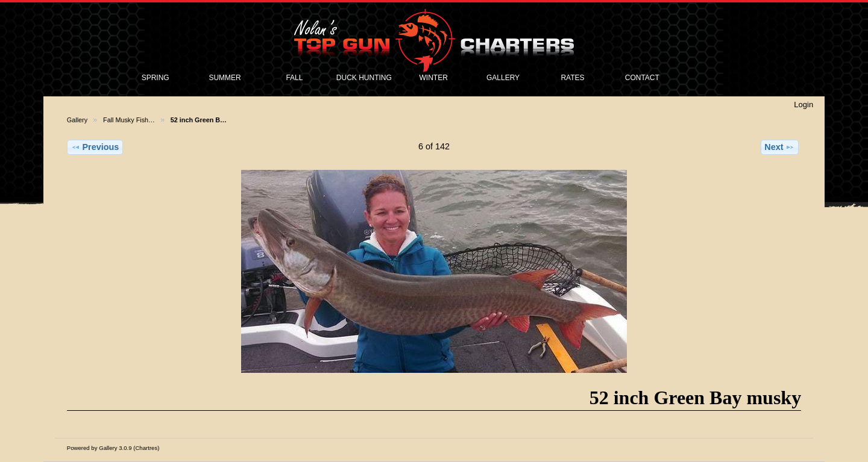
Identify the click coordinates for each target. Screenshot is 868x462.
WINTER (434, 78)
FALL (294, 78)
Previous (95, 147)
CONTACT (642, 78)
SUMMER (225, 78)
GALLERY (503, 78)
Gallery (77, 120)
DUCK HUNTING (364, 78)
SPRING (156, 78)
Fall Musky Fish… (129, 120)
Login (804, 105)
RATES (572, 78)
